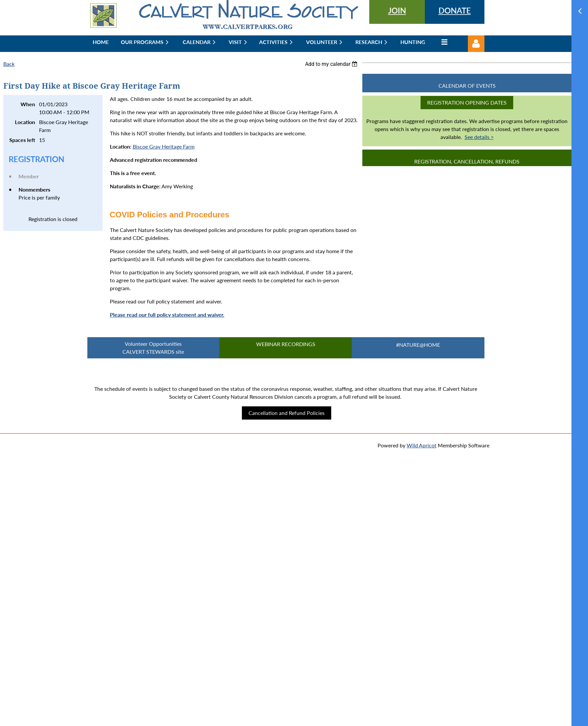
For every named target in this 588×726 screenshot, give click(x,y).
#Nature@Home (418, 345)
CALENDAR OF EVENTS (467, 86)
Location (25, 122)
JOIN (397, 10)
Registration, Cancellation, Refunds (467, 161)
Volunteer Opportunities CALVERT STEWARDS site (153, 348)
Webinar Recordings (286, 344)
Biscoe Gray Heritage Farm (164, 146)
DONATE (455, 10)
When (28, 104)
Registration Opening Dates (467, 102)
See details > (479, 137)
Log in (476, 44)
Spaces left (22, 140)
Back (9, 64)
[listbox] (332, 64)
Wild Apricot (422, 445)
